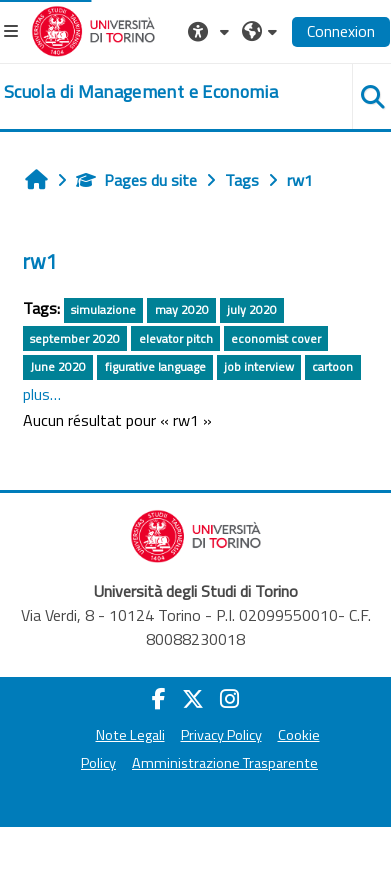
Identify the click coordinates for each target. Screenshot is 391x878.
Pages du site (136, 180)
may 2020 (182, 309)
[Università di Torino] (93, 29)
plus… (42, 394)
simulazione (103, 309)
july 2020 (252, 309)
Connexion (341, 31)
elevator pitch (176, 338)
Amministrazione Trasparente (225, 763)
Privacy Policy (221, 735)
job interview (259, 366)
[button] (211, 31)
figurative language (155, 366)
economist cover (276, 338)
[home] (141, 92)
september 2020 (75, 338)
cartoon (332, 366)
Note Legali (130, 735)
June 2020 (58, 366)
